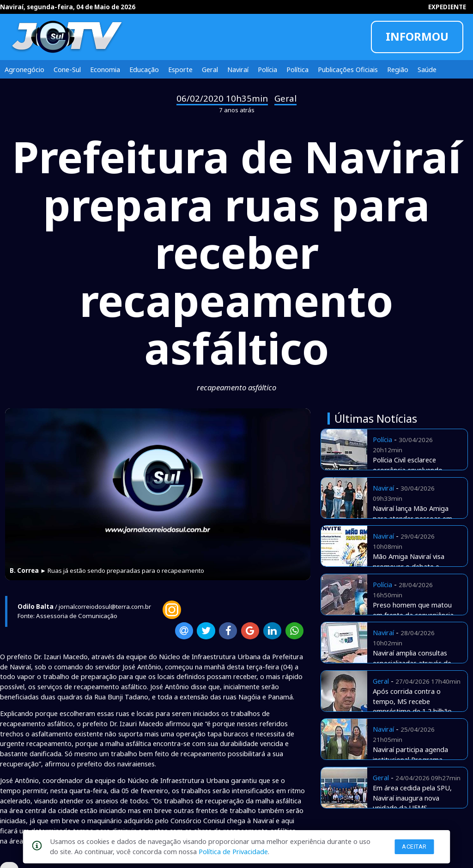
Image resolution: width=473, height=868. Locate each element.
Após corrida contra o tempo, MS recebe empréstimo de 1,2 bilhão (412, 701)
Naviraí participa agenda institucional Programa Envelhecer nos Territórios (413, 759)
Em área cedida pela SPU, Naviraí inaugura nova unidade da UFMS (412, 798)
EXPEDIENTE (447, 7)
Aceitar (414, 847)
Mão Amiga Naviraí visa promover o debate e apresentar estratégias (409, 566)
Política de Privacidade (233, 851)
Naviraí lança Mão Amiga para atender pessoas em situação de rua (412, 518)
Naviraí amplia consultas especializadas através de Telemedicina (412, 663)
